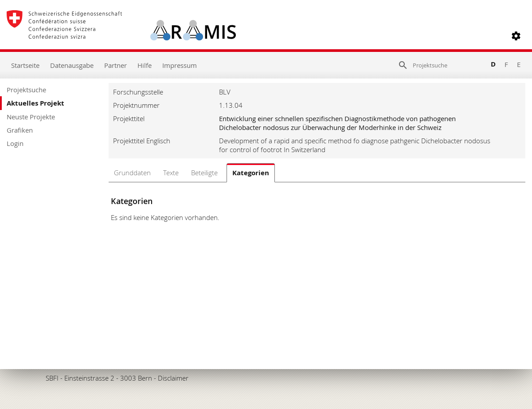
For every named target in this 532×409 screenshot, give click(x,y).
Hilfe (145, 65)
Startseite (25, 65)
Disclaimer (173, 378)
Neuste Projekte (31, 117)
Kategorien (251, 173)
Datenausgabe (72, 65)
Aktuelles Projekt (35, 103)
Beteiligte (204, 173)
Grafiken (20, 130)
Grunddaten (132, 173)
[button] (516, 36)
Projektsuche (26, 90)
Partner (115, 65)
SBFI (52, 378)
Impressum (180, 65)
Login (15, 143)
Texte (171, 173)
